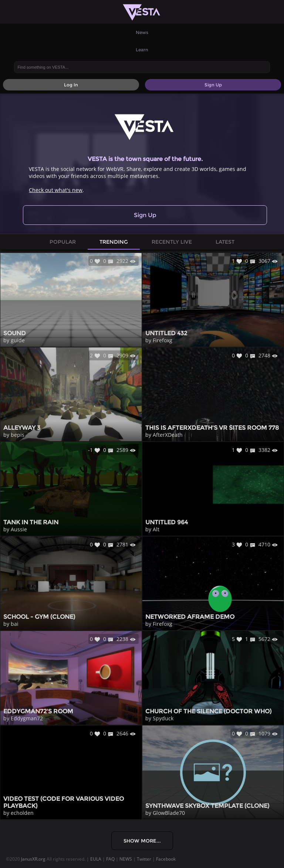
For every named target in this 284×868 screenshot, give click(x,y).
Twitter (144, 859)
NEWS (126, 859)
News (142, 32)
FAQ (110, 859)
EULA (96, 859)
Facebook (166, 859)
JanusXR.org (33, 859)
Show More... (142, 841)
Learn (142, 50)
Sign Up (145, 215)
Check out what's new (56, 190)
